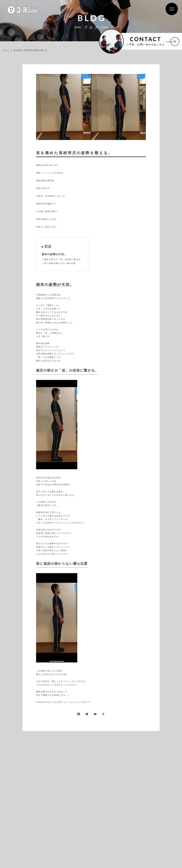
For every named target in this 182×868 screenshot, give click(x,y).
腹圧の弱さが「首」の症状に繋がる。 (63, 260)
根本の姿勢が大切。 (54, 254)
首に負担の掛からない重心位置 (60, 263)
